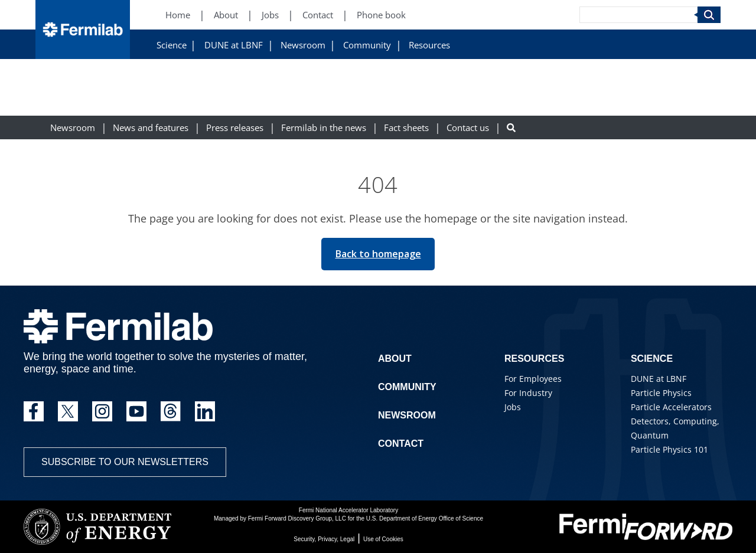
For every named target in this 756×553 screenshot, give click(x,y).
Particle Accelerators (671, 407)
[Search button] (511, 128)
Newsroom (303, 45)
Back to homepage (378, 254)
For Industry (528, 393)
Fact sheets (406, 128)
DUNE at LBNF (234, 45)
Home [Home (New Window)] (178, 15)
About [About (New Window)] (226, 15)
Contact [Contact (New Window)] (318, 15)
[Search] (638, 15)
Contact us (468, 128)
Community (367, 45)
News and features (151, 128)
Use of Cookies (383, 539)
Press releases (235, 128)
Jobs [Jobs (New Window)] (270, 15)
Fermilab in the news (324, 128)
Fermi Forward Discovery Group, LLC (297, 518)
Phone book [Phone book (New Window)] (381, 15)
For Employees (533, 379)
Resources (429, 45)
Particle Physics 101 (669, 449)
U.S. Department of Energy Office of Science (425, 518)
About (395, 359)
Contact (401, 444)
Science (172, 45)
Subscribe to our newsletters (125, 462)
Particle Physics (661, 393)
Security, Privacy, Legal (324, 539)
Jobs (513, 407)
